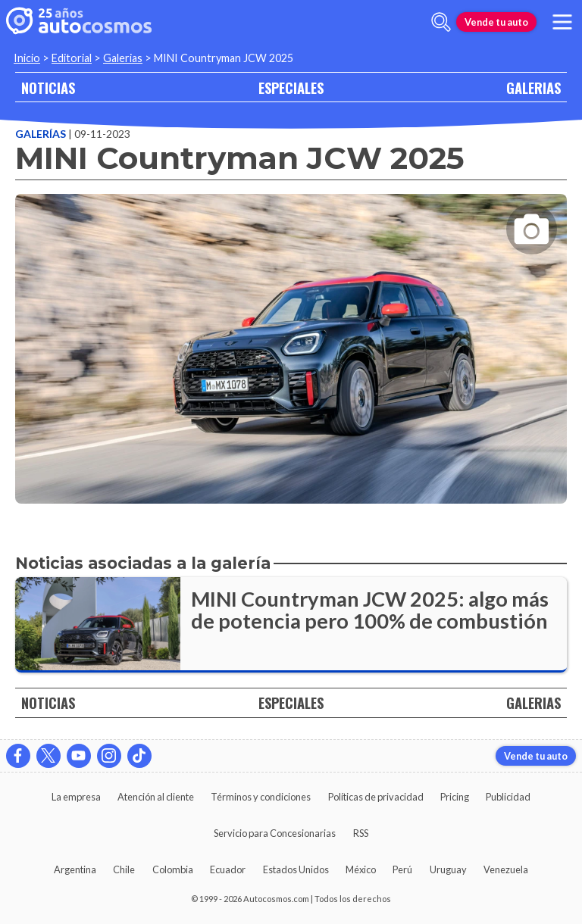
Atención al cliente (156, 797)
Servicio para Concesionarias (275, 833)
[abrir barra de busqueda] (441, 22)
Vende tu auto (496, 22)
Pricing (455, 797)
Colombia (173, 869)
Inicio (27, 58)
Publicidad (508, 797)
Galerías (42, 134)
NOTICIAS (48, 87)
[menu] (562, 22)
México (361, 869)
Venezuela (506, 869)
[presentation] (291, 336)
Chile (124, 869)
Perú (402, 869)
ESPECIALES (291, 87)
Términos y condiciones (261, 797)
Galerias (123, 58)
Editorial (72, 58)
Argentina (75, 869)
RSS (361, 833)
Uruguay (448, 869)
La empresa (76, 797)
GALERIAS (533, 87)
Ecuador (228, 869)
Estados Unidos (296, 869)
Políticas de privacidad (376, 797)
